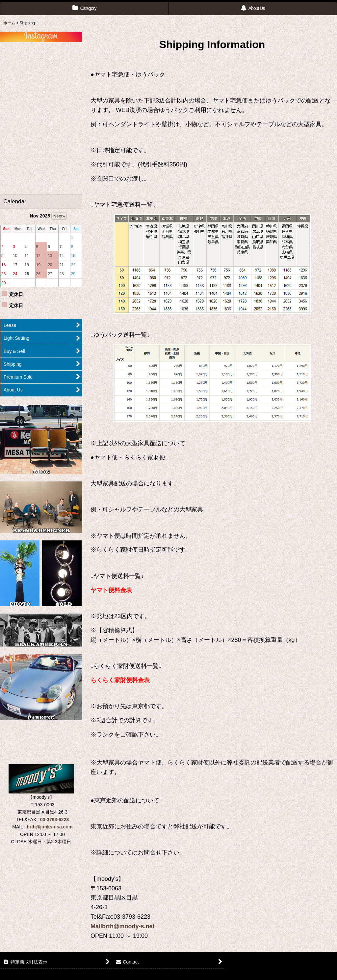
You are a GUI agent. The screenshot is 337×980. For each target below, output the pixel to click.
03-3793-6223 (54, 820)
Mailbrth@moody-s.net (123, 926)
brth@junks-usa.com (50, 827)
